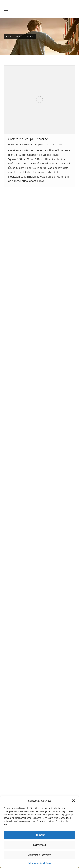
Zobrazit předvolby (39, 855)
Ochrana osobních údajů (40, 863)
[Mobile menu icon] (6, 9)
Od (34, 145)
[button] (74, 801)
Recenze (13, 145)
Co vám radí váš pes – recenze (28, 139)
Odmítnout (39, 845)
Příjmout (39, 835)
